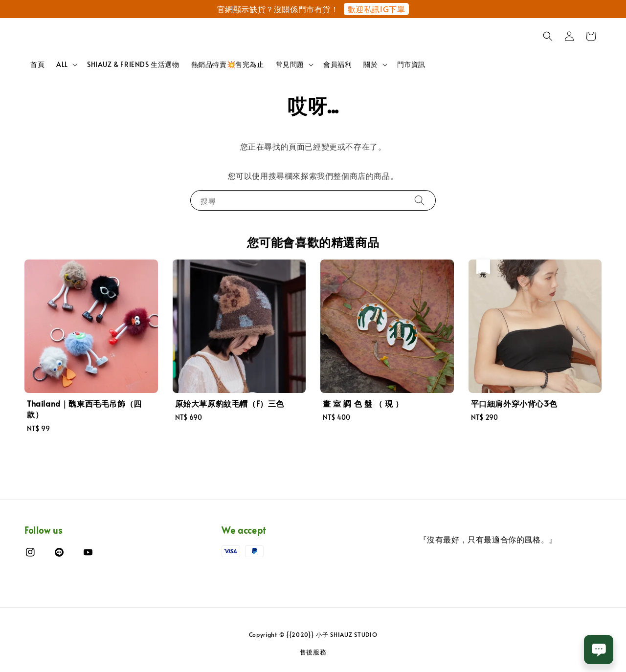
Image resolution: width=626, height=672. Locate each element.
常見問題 (290, 65)
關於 (370, 65)
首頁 (37, 64)
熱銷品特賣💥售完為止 (228, 64)
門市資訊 (411, 64)
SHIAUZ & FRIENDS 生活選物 (133, 64)
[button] (548, 36)
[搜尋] (420, 200)
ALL (62, 65)
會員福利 (337, 64)
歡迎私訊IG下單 (377, 9)
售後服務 (313, 652)
